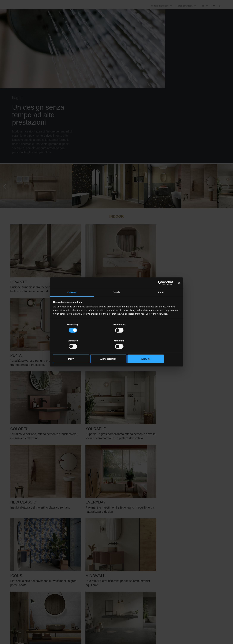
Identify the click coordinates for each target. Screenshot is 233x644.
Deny (74, 351)
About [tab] (161, 301)
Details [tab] (116, 301)
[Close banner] (179, 291)
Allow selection (116, 351)
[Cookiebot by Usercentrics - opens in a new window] (160, 291)
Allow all (159, 351)
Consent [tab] (72, 301)
